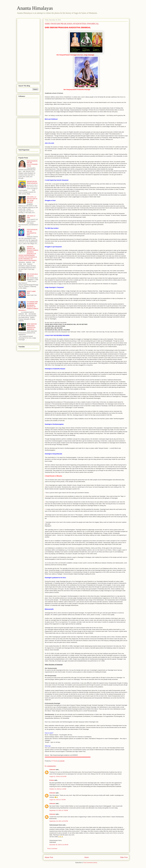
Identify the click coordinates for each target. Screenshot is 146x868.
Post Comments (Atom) (90, 863)
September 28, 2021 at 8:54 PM (59, 821)
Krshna (52, 780)
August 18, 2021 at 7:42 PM (57, 800)
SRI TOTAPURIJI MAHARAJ (32, 275)
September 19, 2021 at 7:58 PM (59, 810)
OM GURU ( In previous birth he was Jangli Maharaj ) (32, 199)
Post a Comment (52, 849)
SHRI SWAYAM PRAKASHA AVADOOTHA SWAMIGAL (32, 327)
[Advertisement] (27, 50)
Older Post (124, 857)
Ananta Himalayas (35, 8)
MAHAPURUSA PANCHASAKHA (32, 182)
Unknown (52, 770)
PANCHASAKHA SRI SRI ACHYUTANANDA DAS (32, 163)
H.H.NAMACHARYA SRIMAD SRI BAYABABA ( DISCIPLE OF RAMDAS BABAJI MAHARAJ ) (28, 306)
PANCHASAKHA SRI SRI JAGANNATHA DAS (32, 232)
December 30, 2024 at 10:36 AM (59, 845)
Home (87, 857)
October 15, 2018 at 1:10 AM (58, 789)
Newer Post (49, 857)
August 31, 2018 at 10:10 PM (58, 776)
